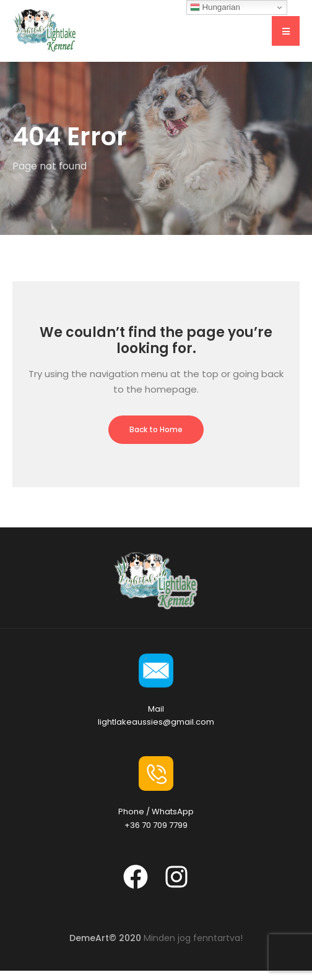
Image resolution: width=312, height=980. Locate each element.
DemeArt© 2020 (105, 938)
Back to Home (156, 429)
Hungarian (215, 7)
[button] (286, 31)
